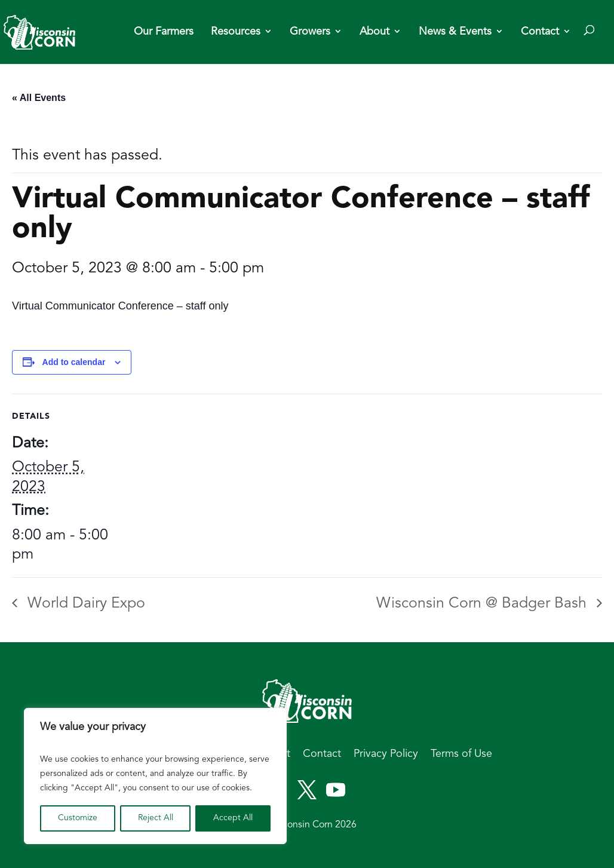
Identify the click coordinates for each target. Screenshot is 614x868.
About (374, 32)
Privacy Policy (386, 754)
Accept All (233, 818)
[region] (155, 776)
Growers (310, 32)
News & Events (455, 32)
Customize (78, 818)
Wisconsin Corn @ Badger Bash (483, 604)
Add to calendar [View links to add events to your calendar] (74, 362)
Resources (236, 32)
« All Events (39, 98)
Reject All (156, 818)
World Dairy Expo (84, 604)
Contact (540, 32)
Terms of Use (461, 754)
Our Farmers (164, 32)
